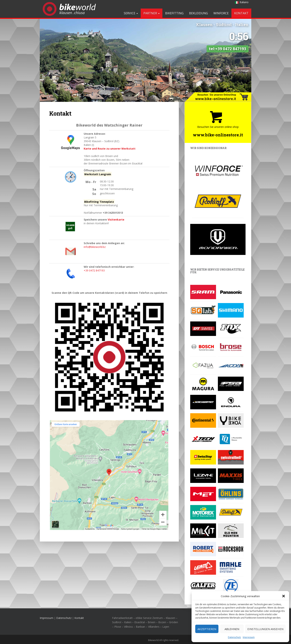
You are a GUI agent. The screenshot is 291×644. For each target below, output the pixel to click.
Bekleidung (198, 13)
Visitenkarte (116, 220)
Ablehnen (232, 629)
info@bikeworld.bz (95, 247)
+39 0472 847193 (94, 270)
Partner (152, 13)
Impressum (249, 637)
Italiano (242, 2)
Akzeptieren (207, 629)
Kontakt (241, 13)
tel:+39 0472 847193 (227, 28)
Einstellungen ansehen (265, 629)
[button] (284, 596)
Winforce (221, 13)
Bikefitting (174, 13)
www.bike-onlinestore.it (218, 135)
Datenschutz (234, 637)
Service (131, 13)
